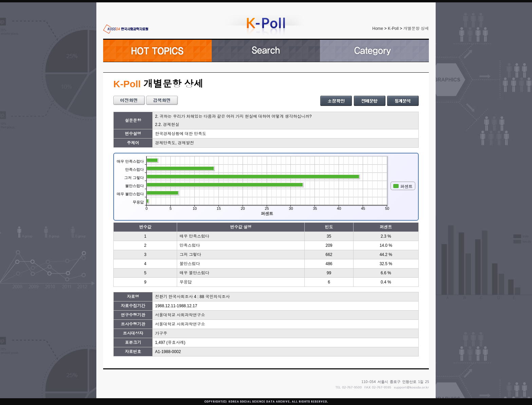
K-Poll (393, 29)
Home (378, 29)
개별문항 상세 (416, 29)
